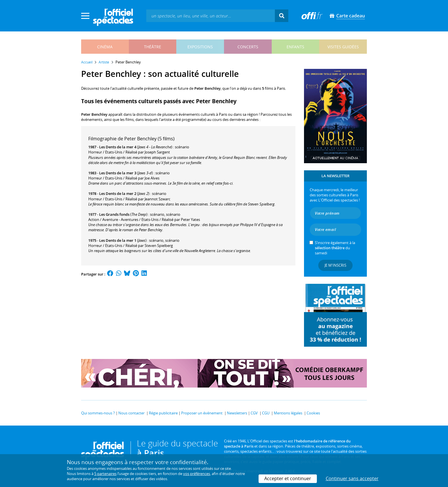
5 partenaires (105, 474)
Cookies (313, 413)
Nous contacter (131, 413)
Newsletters (237, 413)
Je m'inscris (335, 265)
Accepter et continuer (288, 478)
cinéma (105, 47)
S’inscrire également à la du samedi (335, 248)
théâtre (153, 47)
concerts (248, 47)
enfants (295, 47)
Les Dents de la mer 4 (118, 147)
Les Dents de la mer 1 (118, 240)
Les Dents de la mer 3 (118, 173)
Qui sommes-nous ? (98, 413)
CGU (266, 413)
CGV (254, 413)
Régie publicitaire (163, 413)
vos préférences (197, 474)
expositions (200, 47)
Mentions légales (288, 413)
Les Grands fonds (114, 214)
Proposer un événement (202, 413)
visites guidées (343, 47)
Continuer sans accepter (352, 478)
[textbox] (211, 16)
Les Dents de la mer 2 (118, 193)
